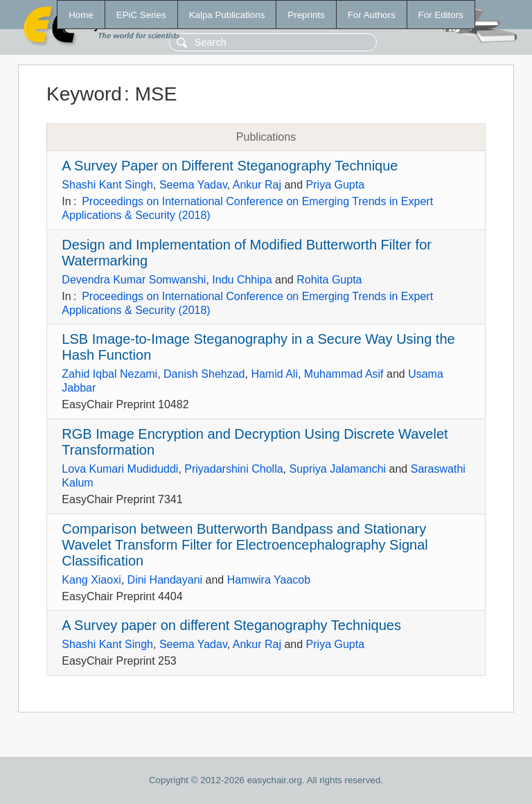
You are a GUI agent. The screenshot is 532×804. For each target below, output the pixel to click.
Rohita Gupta (329, 280)
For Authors (372, 15)
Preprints (306, 15)
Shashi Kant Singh (107, 185)
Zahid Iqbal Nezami (109, 374)
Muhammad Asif (344, 374)
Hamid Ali (274, 374)
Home (81, 15)
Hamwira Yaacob (269, 580)
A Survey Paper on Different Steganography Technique (230, 166)
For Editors (441, 15)
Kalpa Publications (227, 15)
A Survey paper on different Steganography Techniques (231, 625)
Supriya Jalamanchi (338, 469)
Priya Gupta (335, 185)
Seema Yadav (193, 185)
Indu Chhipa (242, 280)
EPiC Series (141, 15)
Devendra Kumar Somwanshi (134, 280)
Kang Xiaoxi (91, 580)
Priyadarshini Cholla (233, 469)
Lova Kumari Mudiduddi (120, 469)
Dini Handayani (165, 580)
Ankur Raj (257, 185)
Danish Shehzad (204, 374)
